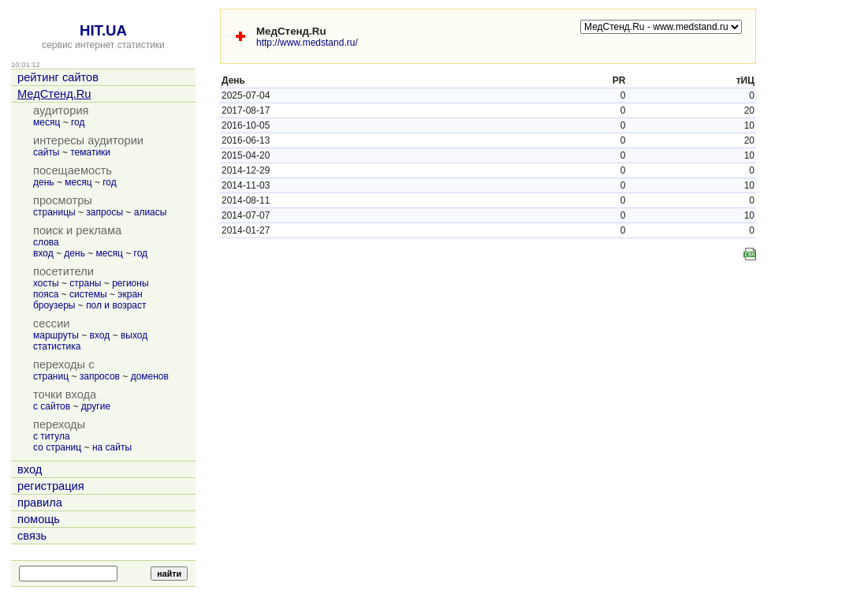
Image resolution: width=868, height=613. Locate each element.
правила (40, 503)
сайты (47, 152)
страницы (54, 212)
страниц (51, 376)
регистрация (51, 486)
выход (134, 335)
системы (88, 294)
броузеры (54, 305)
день (44, 182)
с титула (52, 436)
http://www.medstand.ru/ (307, 43)
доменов (150, 376)
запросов (100, 376)
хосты (46, 283)
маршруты (56, 335)
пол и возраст (116, 305)
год (78, 122)
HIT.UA (103, 30)
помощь (39, 519)
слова (46, 242)
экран (130, 294)
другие (96, 406)
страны (85, 283)
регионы (130, 283)
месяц (47, 122)
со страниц (57, 447)
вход (43, 253)
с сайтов (52, 406)
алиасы (151, 212)
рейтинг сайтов (58, 77)
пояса (46, 294)
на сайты (112, 447)
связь (32, 536)
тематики (90, 152)
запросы (104, 212)
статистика (57, 346)
